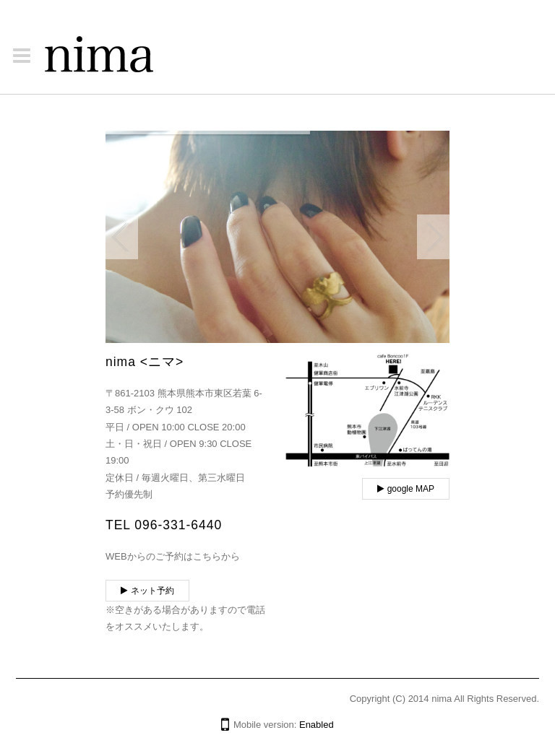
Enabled (317, 725)
